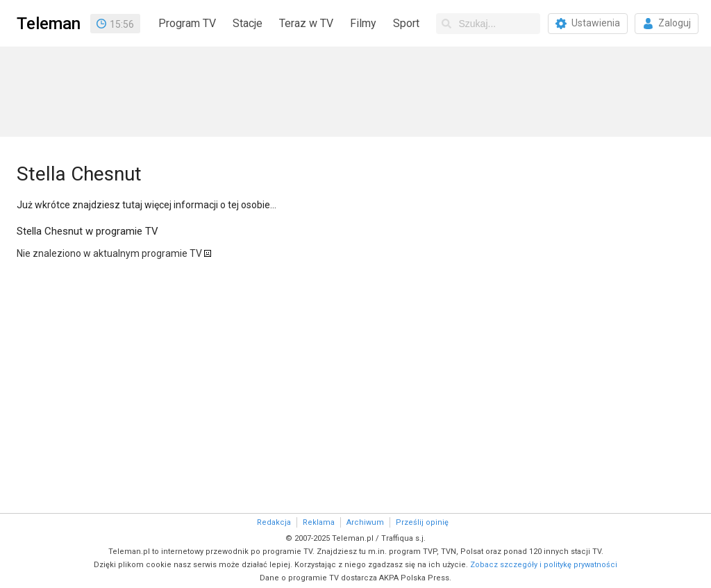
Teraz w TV (306, 23)
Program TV (187, 23)
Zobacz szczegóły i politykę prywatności (544, 565)
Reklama (319, 522)
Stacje (248, 23)
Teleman (49, 24)
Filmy (363, 23)
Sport (406, 23)
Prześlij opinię (422, 522)
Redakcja (274, 522)
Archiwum (365, 522)
